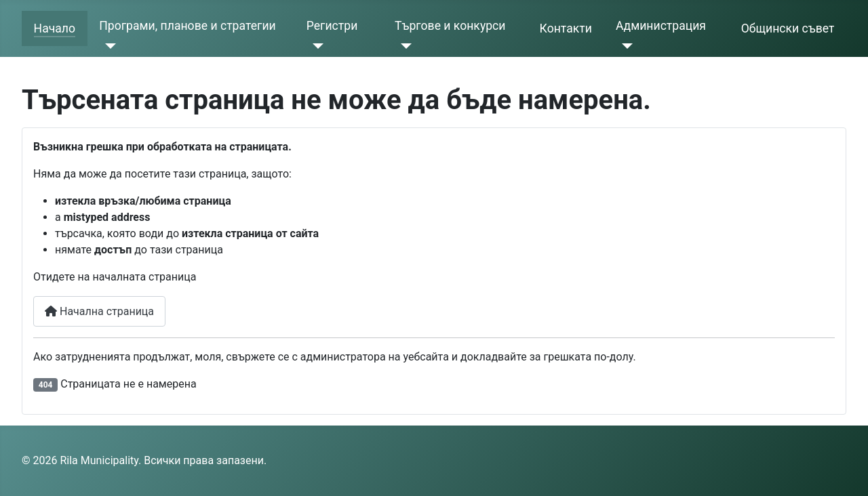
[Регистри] (315, 46)
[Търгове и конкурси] (403, 46)
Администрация (661, 26)
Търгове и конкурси (450, 26)
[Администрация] (624, 46)
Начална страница (99, 311)
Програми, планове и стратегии (187, 26)
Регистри (332, 26)
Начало (55, 28)
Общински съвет (788, 28)
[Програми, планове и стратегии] (107, 46)
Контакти (566, 28)
